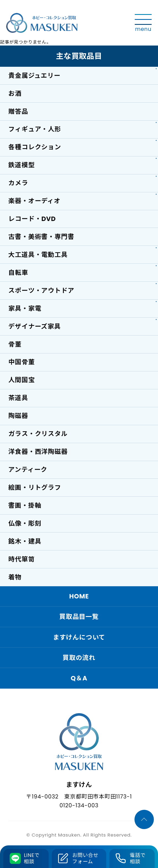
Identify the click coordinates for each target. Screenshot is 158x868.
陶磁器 (18, 416)
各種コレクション (35, 147)
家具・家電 (25, 308)
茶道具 (18, 398)
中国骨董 (21, 362)
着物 (15, 577)
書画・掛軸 (25, 505)
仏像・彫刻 (25, 523)
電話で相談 (138, 858)
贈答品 (18, 111)
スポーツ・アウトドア (41, 291)
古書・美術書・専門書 (41, 237)
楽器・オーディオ (34, 201)
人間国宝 (21, 380)
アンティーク (28, 470)
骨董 (15, 344)
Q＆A (79, 678)
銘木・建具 (25, 541)
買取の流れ (79, 658)
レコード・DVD (32, 219)
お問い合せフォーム (85, 858)
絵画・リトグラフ (35, 488)
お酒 (15, 94)
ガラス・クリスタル (38, 434)
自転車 (18, 273)
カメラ (18, 183)
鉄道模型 (21, 165)
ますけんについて (79, 637)
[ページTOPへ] (144, 820)
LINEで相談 (32, 858)
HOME (79, 597)
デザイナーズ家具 (34, 326)
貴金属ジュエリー (34, 76)
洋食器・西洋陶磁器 (38, 452)
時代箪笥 (21, 559)
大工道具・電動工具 (38, 255)
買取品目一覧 (79, 617)
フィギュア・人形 (35, 129)
